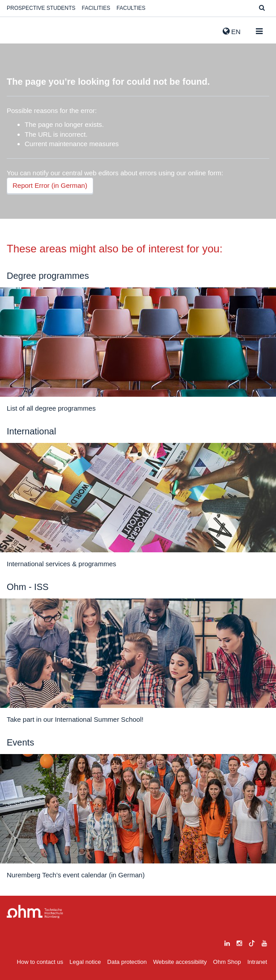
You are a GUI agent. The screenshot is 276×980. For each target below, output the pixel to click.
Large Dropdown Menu (35, 912)
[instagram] (239, 942)
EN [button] (232, 31)
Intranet (257, 962)
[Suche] (262, 8)
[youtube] (264, 942)
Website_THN (20, 30)
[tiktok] (252, 942)
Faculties (131, 8)
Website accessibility (180, 962)
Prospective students (41, 8)
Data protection (127, 962)
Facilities (96, 8)
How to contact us (40, 962)
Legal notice (85, 962)
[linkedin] (227, 942)
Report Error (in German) (50, 185)
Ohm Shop (227, 962)
